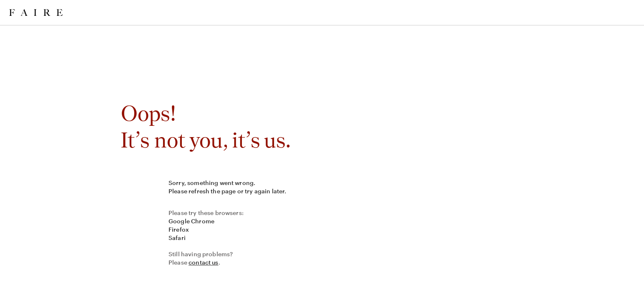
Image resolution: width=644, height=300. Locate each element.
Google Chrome (191, 221)
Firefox (179, 229)
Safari (177, 238)
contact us (204, 262)
